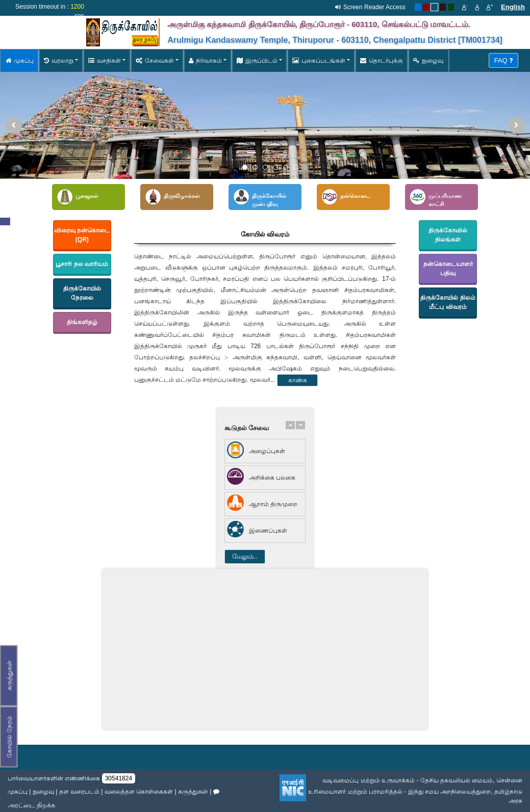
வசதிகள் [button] (105, 61)
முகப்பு (20, 61)
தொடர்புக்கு (382, 61)
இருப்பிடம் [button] (257, 61)
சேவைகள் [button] (155, 61)
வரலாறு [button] (59, 61)
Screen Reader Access (374, 7)
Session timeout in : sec (50, 11)
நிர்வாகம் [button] (205, 61)
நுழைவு (428, 61)
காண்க (298, 380)
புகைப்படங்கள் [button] (319, 61)
